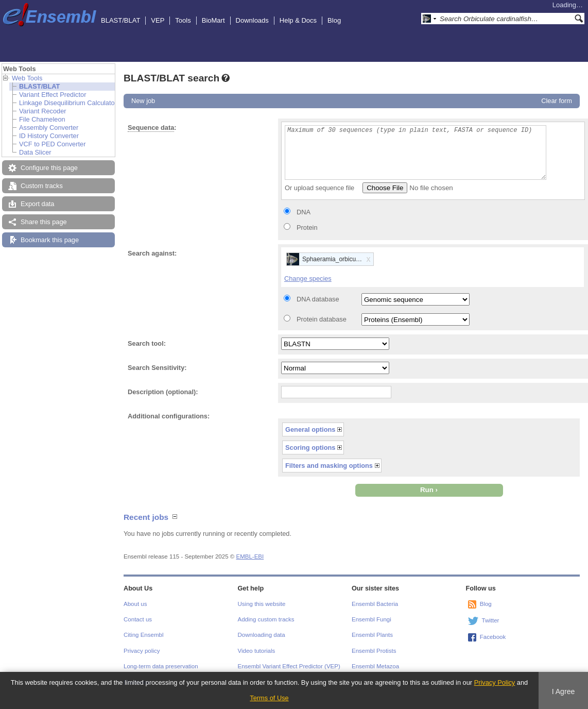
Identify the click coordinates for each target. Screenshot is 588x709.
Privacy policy (142, 651)
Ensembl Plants (372, 635)
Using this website (262, 604)
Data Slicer (35, 152)
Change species (308, 278)
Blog (334, 20)
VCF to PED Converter (52, 144)
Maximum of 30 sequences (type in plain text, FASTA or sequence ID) (416, 153)
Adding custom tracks (266, 619)
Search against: (152, 253)
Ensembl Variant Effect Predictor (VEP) (289, 666)
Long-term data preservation (161, 666)
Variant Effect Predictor (53, 95)
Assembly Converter (49, 128)
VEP (158, 20)
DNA (304, 212)
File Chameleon (42, 119)
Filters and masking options (329, 466)
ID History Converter (49, 136)
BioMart (213, 20)
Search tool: (147, 343)
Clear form (557, 101)
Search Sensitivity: (157, 368)
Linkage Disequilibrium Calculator (68, 103)
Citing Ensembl (143, 635)
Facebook (493, 637)
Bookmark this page (50, 240)
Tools (183, 20)
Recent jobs (146, 517)
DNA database (318, 299)
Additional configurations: (169, 416)
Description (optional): (163, 392)
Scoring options (310, 448)
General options (310, 429)
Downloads (252, 20)
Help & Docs (298, 20)
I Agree (564, 691)
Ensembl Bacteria (375, 604)
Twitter (491, 620)
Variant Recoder (43, 111)
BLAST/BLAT (120, 20)
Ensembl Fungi (371, 619)
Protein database (322, 319)
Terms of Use (269, 698)
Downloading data (262, 635)
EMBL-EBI (250, 556)
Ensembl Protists (374, 651)
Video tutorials (257, 651)
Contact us (138, 619)
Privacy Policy (495, 682)
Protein (307, 227)
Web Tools (27, 78)
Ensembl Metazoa (375, 666)
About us (135, 604)
